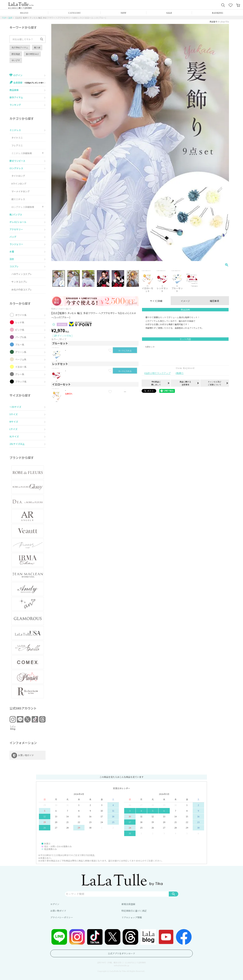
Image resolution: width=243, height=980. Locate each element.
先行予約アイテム (20, 47)
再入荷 (37, 47)
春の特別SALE (32, 54)
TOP (4, 18)
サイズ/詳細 (156, 301)
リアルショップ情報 (132, 917)
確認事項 (214, 301)
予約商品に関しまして (156, 383)
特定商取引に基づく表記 (134, 911)
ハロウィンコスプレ (22, 274)
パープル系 (21, 337)
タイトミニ (17, 138)
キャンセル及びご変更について (215, 383)
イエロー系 (21, 367)
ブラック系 (21, 382)
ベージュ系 (21, 359)
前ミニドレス (18, 199)
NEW (124, 13)
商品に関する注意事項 (185, 383)
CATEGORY (74, 13)
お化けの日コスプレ (22, 289)
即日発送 (16, 54)
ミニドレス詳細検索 (22, 153)
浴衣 (10, 18)
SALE (169, 13)
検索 (174, 894)
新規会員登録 (128, 904)
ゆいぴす (16, 60)
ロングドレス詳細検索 (23, 207)
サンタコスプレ (19, 282)
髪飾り (180, 373)
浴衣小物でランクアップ (158, 373)
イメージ (185, 301)
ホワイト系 (21, 315)
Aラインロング (19, 183)
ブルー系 (20, 344)
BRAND (24, 13)
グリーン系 (21, 352)
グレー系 (20, 374)
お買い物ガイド (58, 911)
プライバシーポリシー (62, 917)
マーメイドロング (21, 191)
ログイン (55, 904)
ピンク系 (20, 330)
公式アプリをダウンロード (121, 953)
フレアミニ (17, 145)
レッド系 (20, 322)
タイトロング (18, 176)
